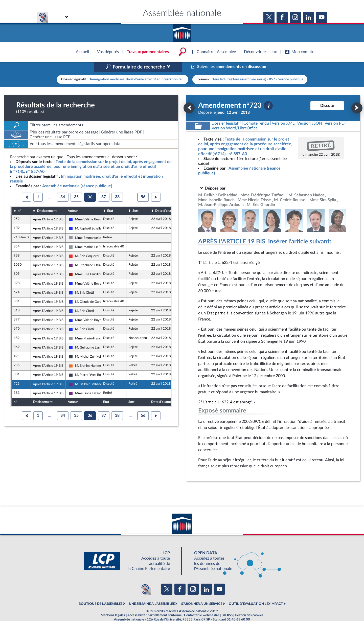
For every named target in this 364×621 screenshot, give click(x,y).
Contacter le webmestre (202, 604)
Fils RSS (227, 604)
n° (19, 200)
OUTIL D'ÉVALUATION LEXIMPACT (256, 593)
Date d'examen (166, 200)
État (110, 200)
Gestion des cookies (249, 604)
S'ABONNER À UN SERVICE (202, 593)
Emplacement (47, 200)
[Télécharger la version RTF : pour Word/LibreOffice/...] (235, 117)
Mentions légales (113, 604)
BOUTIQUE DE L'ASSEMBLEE (100, 593)
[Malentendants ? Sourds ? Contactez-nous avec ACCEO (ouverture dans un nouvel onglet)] (145, 578)
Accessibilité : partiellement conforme (155, 604)
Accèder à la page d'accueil (182, 31)
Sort (135, 200)
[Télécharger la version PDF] (268, 95)
